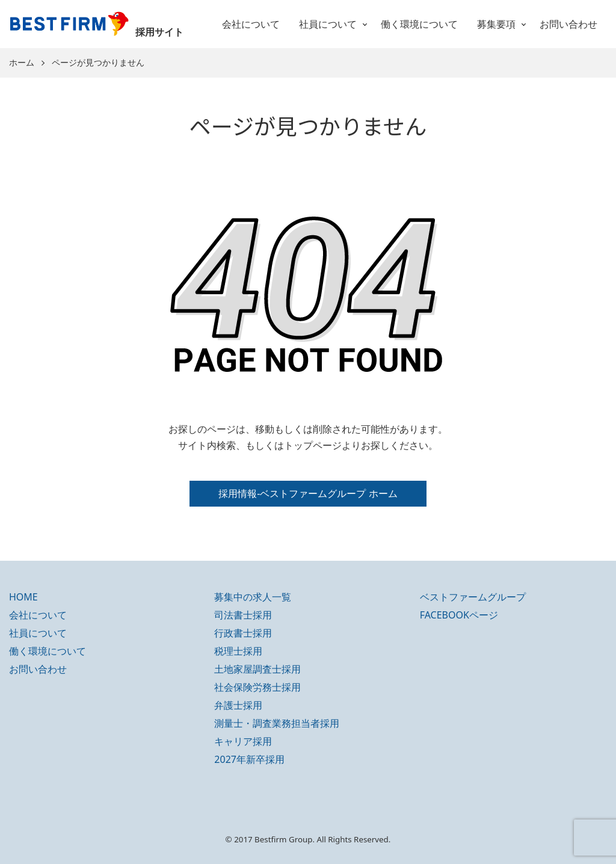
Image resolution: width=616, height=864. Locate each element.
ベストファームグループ (473, 597)
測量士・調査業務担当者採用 (277, 723)
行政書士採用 (243, 633)
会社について (251, 24)
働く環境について (419, 24)
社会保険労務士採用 (257, 687)
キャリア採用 (243, 741)
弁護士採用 (238, 705)
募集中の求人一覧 (253, 597)
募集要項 (496, 24)
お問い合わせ (568, 24)
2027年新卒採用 (249, 759)
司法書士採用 (243, 615)
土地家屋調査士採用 (257, 669)
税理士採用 (238, 651)
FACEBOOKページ (459, 615)
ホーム (22, 63)
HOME (23, 597)
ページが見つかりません (98, 63)
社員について (328, 24)
